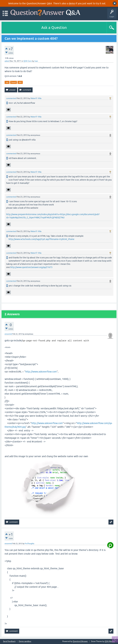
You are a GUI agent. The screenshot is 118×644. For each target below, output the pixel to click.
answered (8, 334)
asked (7, 61)
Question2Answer (80, 641)
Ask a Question (54, 28)
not (7, 82)
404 (20, 82)
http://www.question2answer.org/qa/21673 (31, 267)
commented (11, 98)
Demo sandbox (25, 641)
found (14, 82)
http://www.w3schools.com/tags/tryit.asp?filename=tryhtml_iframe (41, 239)
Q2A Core (28, 61)
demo (72, 3)
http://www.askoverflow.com (41, 372)
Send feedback (9, 641)
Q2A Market (110, 641)
